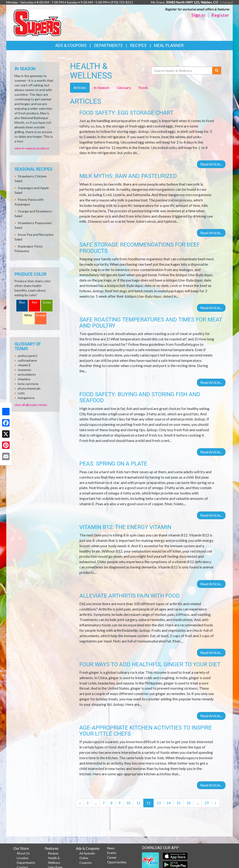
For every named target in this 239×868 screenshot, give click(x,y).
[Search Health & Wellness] (182, 71)
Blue (22, 302)
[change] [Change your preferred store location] (226, 2)
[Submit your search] (217, 71)
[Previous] (80, 803)
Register (220, 15)
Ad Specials (87, 853)
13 (158, 803)
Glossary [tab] (124, 87)
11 (138, 803)
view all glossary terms (31, 405)
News (111, 848)
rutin (21, 393)
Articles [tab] (80, 87)
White (28, 315)
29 (207, 803)
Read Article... (211, 164)
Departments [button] (108, 45)
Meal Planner (169, 45)
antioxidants (27, 374)
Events (112, 853)
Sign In (198, 15)
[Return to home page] (37, 22)
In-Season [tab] (101, 87)
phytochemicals (29, 388)
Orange (41, 315)
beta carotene (28, 384)
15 (179, 803)
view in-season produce (32, 148)
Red (35, 302)
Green (47, 302)
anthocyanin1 (28, 356)
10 (128, 803)
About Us (23, 853)
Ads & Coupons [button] (71, 45)
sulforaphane (27, 360)
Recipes (138, 45)
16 (189, 803)
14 (169, 803)
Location (23, 858)
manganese (26, 398)
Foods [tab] (143, 87)
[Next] (215, 803)
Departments (26, 863)
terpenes (25, 370)
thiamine (24, 379)
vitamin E (24, 365)
